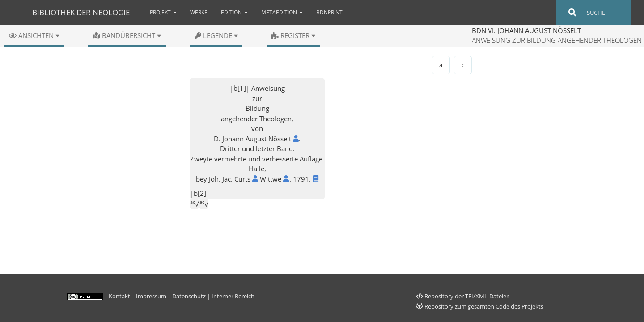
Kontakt (119, 296)
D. (217, 139)
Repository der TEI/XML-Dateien (463, 296)
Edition (234, 12)
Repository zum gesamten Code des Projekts (480, 306)
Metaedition (282, 12)
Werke (199, 12)
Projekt (163, 12)
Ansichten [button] (34, 35)
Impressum (151, 296)
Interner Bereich (233, 296)
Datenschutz (189, 296)
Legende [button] (216, 35)
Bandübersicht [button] (127, 35)
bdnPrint (329, 12)
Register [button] (293, 35)
